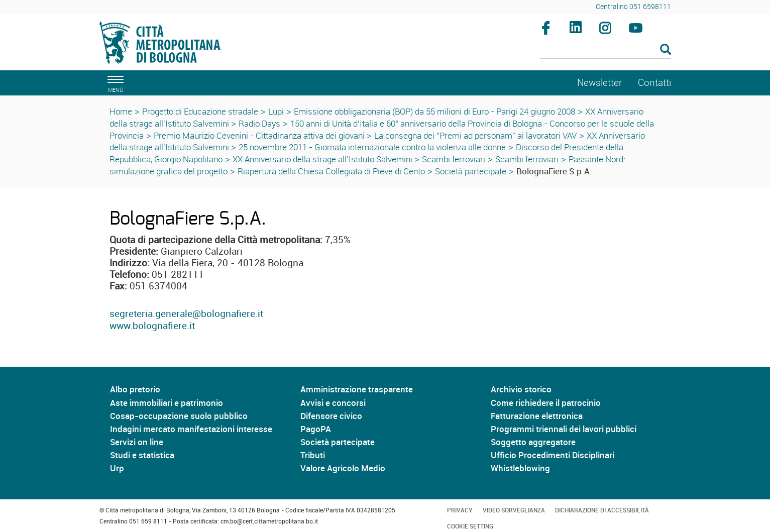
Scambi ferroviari (454, 159)
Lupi (276, 111)
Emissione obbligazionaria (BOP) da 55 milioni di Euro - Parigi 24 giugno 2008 (434, 111)
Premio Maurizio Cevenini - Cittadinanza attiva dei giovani (260, 135)
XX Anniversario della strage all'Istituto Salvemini (323, 159)
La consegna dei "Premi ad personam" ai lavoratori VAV (475, 135)
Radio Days (259, 123)
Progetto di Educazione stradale (200, 111)
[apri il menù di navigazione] (114, 83)
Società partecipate (471, 171)
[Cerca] (606, 50)
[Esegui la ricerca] (666, 50)
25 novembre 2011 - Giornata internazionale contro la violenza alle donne (372, 147)
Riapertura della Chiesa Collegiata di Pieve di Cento (331, 171)
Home (121, 111)
